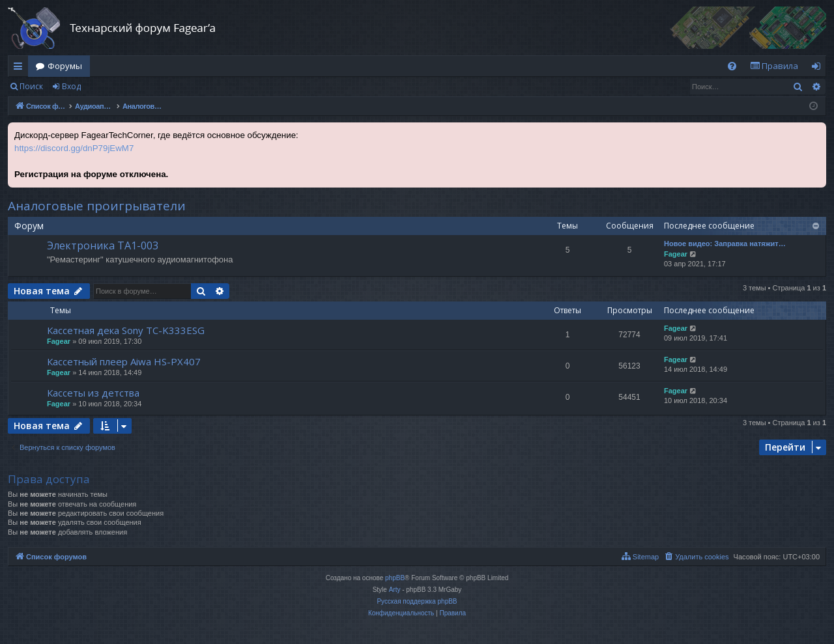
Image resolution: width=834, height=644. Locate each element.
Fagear (676, 254)
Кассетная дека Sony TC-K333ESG (126, 330)
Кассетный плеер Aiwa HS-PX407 (124, 361)
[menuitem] (732, 66)
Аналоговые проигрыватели (97, 206)
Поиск (31, 86)
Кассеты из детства (93, 393)
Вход (71, 86)
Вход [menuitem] (819, 68)
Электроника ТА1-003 (103, 245)
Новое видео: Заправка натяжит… (725, 244)
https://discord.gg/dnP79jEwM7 (74, 148)
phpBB (395, 578)
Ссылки (21, 68)
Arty (395, 590)
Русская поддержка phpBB (417, 601)
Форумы (65, 66)
